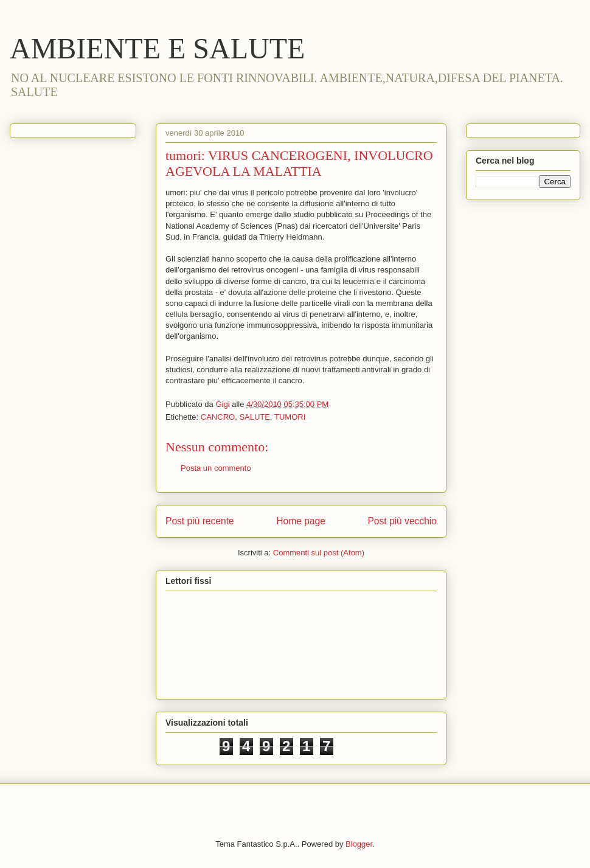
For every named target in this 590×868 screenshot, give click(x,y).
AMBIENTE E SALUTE (157, 48)
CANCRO (218, 417)
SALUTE (255, 417)
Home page (301, 521)
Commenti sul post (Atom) (319, 553)
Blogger (359, 844)
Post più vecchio (402, 521)
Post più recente (200, 521)
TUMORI (290, 417)
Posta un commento (216, 468)
